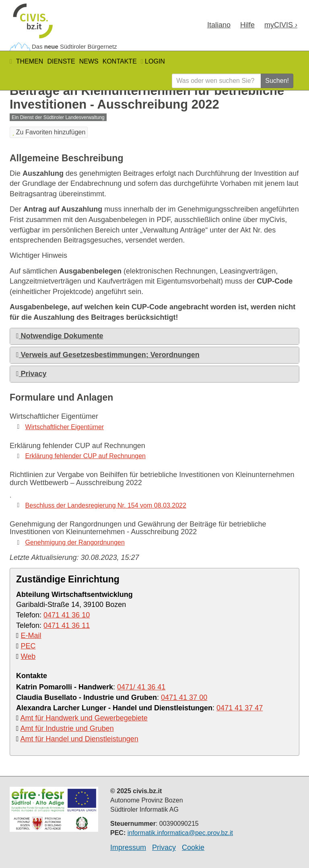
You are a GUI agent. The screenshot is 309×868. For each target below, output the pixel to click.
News (89, 61)
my (281, 25)
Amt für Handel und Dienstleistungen (79, 739)
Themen (30, 61)
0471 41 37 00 (184, 697)
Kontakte (120, 61)
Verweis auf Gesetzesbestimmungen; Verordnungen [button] (108, 355)
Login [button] (153, 61)
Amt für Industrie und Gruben (67, 728)
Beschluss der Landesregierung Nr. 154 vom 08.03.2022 (106, 505)
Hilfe (247, 25)
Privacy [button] (31, 374)
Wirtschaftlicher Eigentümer (65, 427)
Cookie (193, 847)
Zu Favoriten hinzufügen (49, 132)
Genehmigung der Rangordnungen (75, 542)
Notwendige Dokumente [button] (60, 336)
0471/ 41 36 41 (141, 687)
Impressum (128, 847)
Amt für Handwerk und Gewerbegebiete (84, 718)
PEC (28, 646)
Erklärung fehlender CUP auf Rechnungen (85, 456)
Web (28, 656)
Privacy (164, 847)
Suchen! (277, 81)
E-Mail (31, 636)
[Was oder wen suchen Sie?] (216, 81)
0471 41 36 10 (67, 615)
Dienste (61, 61)
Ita (219, 25)
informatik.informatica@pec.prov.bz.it (180, 833)
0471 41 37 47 (240, 708)
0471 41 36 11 (67, 625)
